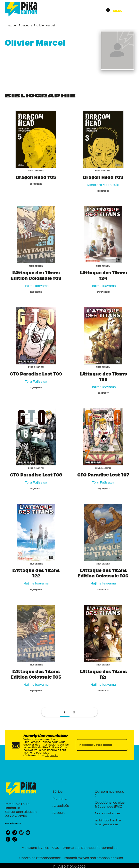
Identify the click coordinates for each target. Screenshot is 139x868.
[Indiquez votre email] (97, 745)
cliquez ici (52, 755)
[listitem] (8, 833)
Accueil (12, 25)
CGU (56, 847)
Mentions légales (35, 847)
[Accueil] (21, 9)
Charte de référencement (40, 858)
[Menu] (119, 11)
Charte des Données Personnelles (90, 847)
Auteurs (27, 25)
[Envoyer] (123, 745)
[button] (65, 712)
